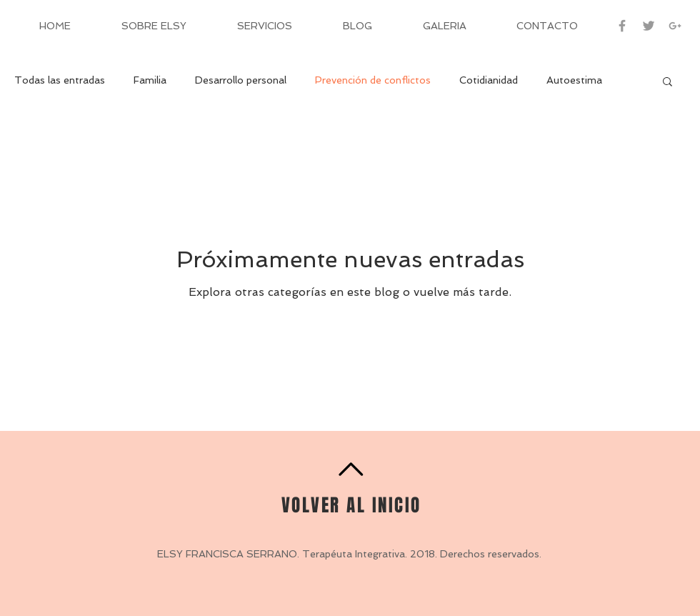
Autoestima (574, 80)
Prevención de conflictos (373, 80)
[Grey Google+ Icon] (675, 26)
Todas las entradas (60, 80)
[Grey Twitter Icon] (649, 26)
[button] (667, 83)
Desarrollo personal (241, 80)
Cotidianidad (489, 80)
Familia (150, 80)
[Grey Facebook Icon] (622, 26)
